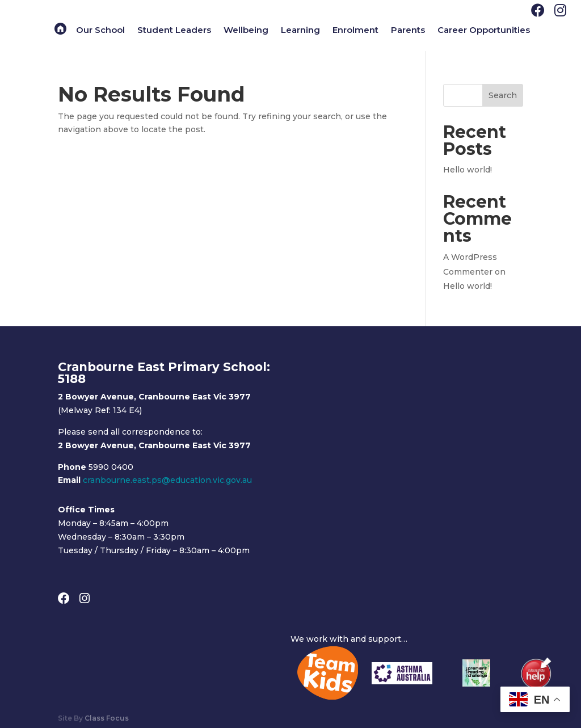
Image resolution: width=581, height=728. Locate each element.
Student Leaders (174, 31)
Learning (300, 31)
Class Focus (107, 718)
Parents (408, 31)
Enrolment (355, 31)
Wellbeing (246, 31)
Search (503, 95)
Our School (100, 31)
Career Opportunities (484, 31)
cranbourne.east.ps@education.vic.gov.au (167, 480)
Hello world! (468, 170)
